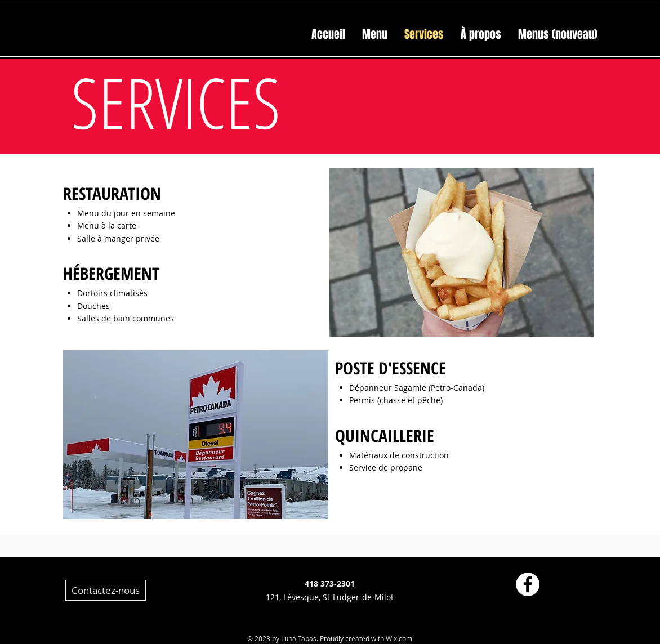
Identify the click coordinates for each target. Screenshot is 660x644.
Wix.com (399, 638)
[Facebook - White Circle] (528, 584)
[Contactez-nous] (106, 590)
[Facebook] (411, 577)
